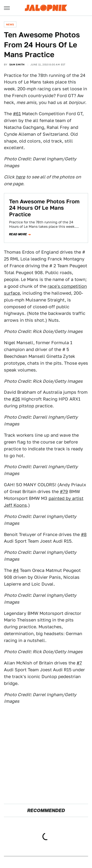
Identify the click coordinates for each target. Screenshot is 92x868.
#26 (16, 399)
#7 (79, 663)
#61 (17, 114)
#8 (84, 534)
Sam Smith (17, 64)
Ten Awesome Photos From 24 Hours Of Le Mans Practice (44, 208)
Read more (18, 234)
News (10, 24)
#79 (64, 491)
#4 (16, 570)
